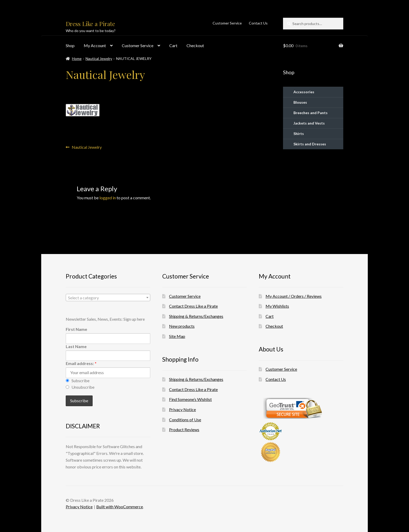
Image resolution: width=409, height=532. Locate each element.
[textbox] (108, 298)
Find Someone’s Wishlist (190, 399)
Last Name (76, 346)
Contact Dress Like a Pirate (193, 306)
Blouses (300, 102)
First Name (76, 329)
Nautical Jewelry (99, 58)
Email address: (81, 363)
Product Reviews (184, 429)
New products (182, 326)
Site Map (177, 336)
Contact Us (258, 23)
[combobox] (108, 298)
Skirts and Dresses (310, 144)
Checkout (195, 45)
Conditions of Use (185, 420)
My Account (95, 45)
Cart (173, 45)
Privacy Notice (182, 409)
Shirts (299, 134)
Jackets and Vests (309, 123)
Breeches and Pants (311, 113)
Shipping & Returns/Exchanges (196, 316)
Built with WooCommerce (120, 507)
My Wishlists (277, 306)
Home (77, 58)
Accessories (304, 92)
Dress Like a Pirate (90, 24)
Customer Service (227, 23)
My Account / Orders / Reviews (294, 296)
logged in (108, 198)
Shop (70, 45)
